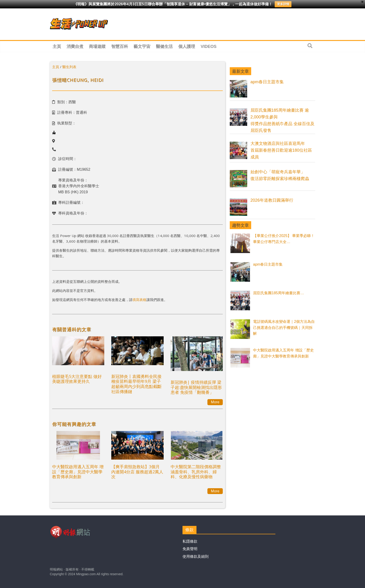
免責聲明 (190, 549)
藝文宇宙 (142, 47)
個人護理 (187, 47)
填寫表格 (139, 300)
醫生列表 (69, 67)
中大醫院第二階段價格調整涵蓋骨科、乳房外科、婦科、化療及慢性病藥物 (196, 472)
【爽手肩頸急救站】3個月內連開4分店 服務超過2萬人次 (137, 472)
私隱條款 (190, 541)
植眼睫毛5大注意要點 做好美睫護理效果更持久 (77, 379)
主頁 (57, 47)
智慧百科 (120, 47)
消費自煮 (75, 47)
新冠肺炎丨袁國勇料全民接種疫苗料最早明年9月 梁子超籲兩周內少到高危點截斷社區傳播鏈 (136, 384)
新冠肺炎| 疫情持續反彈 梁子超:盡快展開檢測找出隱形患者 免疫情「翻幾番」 (196, 387)
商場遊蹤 (97, 47)
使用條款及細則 (196, 556)
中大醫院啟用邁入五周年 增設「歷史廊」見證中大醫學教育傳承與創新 (78, 472)
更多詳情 (283, 4)
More (215, 402)
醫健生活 (164, 47)
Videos (209, 47)
